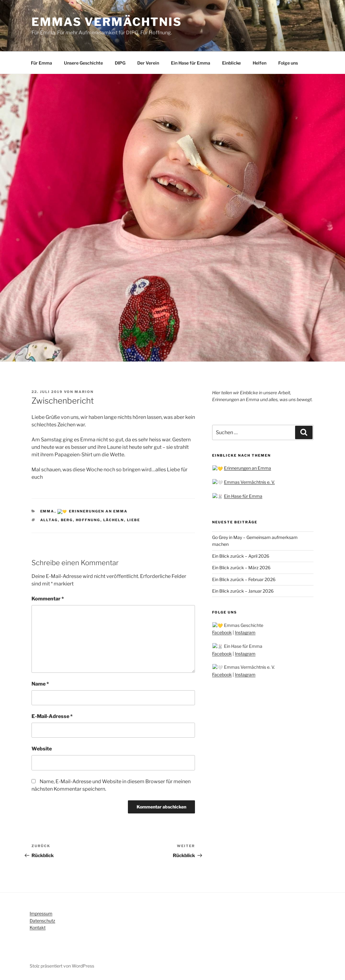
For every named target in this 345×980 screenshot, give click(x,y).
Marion (84, 392)
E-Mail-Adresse (52, 716)
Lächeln (114, 520)
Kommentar (48, 598)
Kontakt (38, 927)
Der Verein (148, 63)
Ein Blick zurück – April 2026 (241, 555)
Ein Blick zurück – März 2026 (241, 566)
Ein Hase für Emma (191, 63)
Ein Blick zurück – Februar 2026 (244, 578)
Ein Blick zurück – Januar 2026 (243, 590)
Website (42, 748)
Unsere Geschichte (83, 63)
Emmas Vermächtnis (107, 22)
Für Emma (41, 63)
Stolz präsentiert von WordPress (62, 965)
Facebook (222, 631)
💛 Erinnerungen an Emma (90, 511)
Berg (67, 520)
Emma (47, 511)
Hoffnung (88, 520)
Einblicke (231, 63)
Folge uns (288, 63)
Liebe (134, 520)
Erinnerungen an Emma (242, 468)
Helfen (260, 63)
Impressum (41, 913)
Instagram (245, 631)
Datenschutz (42, 920)
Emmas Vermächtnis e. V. (244, 482)
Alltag (49, 520)
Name (40, 683)
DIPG (120, 63)
